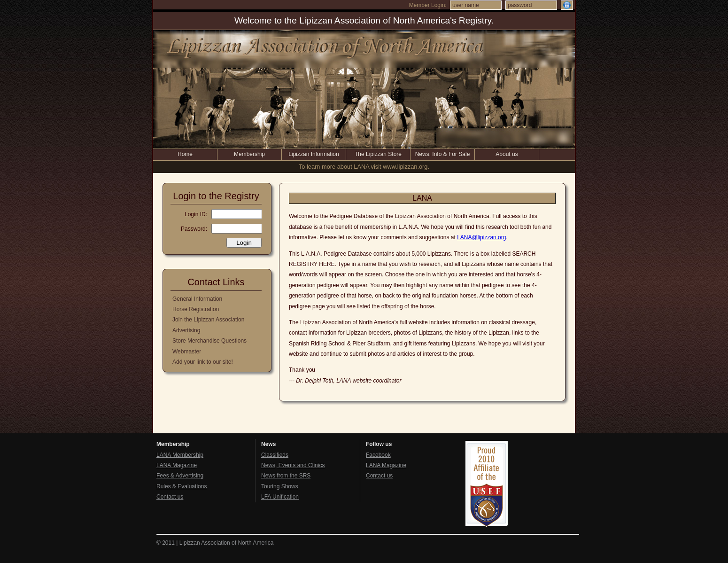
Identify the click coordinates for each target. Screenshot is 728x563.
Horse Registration (196, 309)
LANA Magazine (177, 465)
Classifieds (275, 455)
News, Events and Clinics (293, 465)
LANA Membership (180, 455)
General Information (197, 299)
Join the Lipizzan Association (208, 320)
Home (185, 154)
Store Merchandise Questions (209, 341)
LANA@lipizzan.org (481, 237)
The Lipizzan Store (378, 154)
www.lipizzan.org (405, 167)
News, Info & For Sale (443, 154)
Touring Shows (280, 486)
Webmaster (187, 352)
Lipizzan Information (314, 154)
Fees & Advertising (180, 476)
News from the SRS (286, 476)
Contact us (170, 497)
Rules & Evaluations (182, 486)
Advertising (186, 330)
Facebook (378, 455)
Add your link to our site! (203, 362)
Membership (249, 154)
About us (507, 154)
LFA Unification (280, 497)
